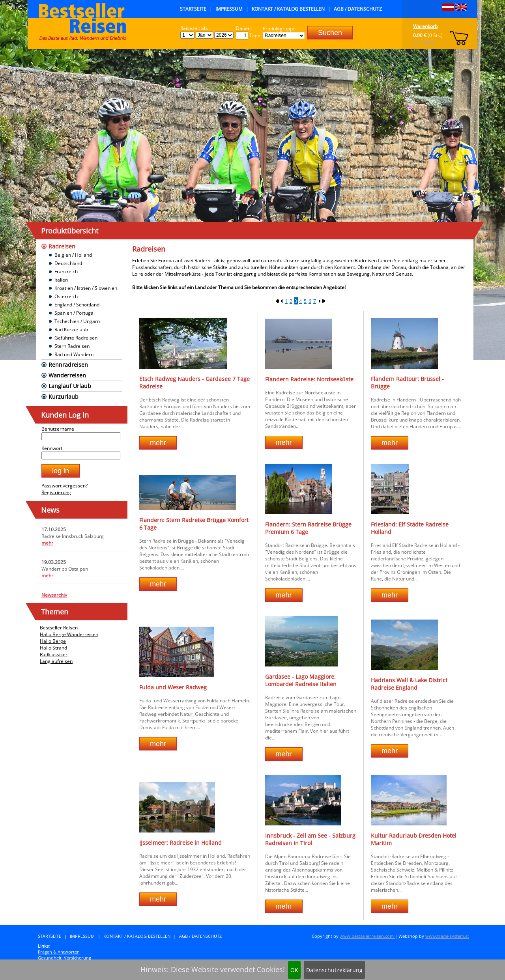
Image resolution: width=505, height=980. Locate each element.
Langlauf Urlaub (70, 386)
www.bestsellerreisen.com (367, 936)
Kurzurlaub (64, 397)
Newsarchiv (54, 595)
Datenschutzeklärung (334, 970)
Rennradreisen (68, 365)
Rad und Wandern (74, 354)
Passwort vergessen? (65, 486)
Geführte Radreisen (76, 338)
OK (294, 970)
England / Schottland (77, 305)
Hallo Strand (53, 648)
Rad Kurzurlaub (71, 329)
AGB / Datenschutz (358, 9)
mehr (47, 543)
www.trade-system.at (447, 936)
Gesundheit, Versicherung (65, 958)
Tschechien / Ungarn (77, 321)
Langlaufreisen (56, 661)
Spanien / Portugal (75, 313)
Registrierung (56, 492)
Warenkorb (425, 26)
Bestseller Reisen (59, 628)
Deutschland (68, 263)
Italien (61, 280)
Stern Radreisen (72, 346)
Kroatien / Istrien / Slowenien (86, 288)
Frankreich (66, 272)
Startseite (193, 9)
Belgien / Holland (73, 255)
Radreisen (62, 246)
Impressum (229, 9)
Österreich (66, 296)
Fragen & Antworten (59, 952)
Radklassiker (54, 654)
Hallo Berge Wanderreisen (69, 634)
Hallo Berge (53, 641)
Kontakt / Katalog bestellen (288, 9)
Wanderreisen (67, 375)
